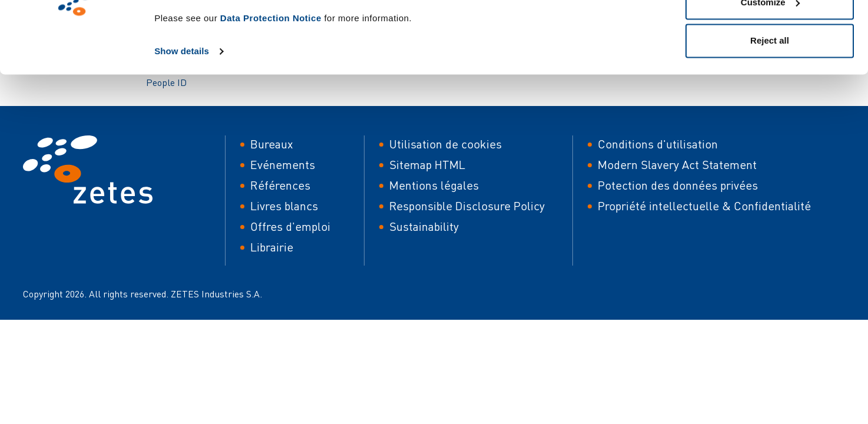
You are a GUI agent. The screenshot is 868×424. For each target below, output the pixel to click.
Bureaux (272, 144)
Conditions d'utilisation (658, 144)
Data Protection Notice (271, 86)
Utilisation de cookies (445, 144)
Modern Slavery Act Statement (677, 165)
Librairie (272, 247)
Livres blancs (284, 206)
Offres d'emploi (290, 226)
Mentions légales (434, 185)
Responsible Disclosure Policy (467, 206)
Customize (770, 70)
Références (280, 185)
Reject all (770, 108)
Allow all (770, 31)
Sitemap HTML (427, 165)
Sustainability (424, 226)
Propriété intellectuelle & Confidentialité (704, 206)
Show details (182, 119)
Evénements (283, 165)
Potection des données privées (678, 185)
